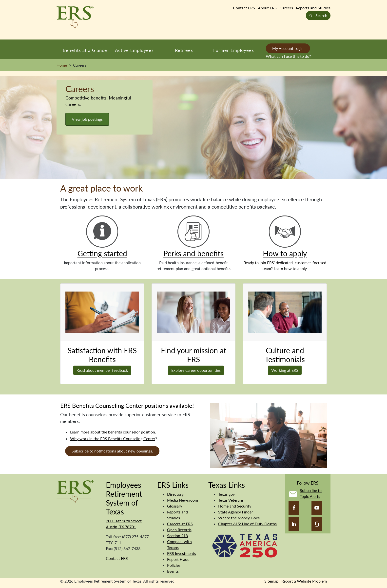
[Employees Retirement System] (75, 491)
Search (318, 15)
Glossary (175, 506)
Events (173, 571)
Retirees (184, 50)
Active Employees (134, 50)
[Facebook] (294, 508)
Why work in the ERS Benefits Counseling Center (113, 439)
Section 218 (177, 536)
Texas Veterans (231, 500)
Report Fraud (178, 559)
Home (62, 65)
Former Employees (234, 50)
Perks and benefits (193, 253)
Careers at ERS (180, 524)
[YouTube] (317, 508)
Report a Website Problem (304, 581)
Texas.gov (226, 494)
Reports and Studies (313, 8)
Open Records (179, 530)
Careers (286, 8)
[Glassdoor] (317, 524)
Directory (175, 494)
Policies (174, 565)
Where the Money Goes (239, 518)
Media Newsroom (183, 500)
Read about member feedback (102, 370)
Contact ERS (244, 8)
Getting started (102, 253)
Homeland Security (235, 506)
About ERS (267, 8)
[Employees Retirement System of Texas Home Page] (75, 17)
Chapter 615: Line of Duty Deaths (247, 524)
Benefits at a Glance (85, 50)
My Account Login (288, 48)
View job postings (87, 119)
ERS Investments (182, 553)
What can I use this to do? (288, 56)
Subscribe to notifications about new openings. (112, 451)
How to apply (285, 253)
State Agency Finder (236, 512)
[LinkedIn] (294, 524)
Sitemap (271, 581)
